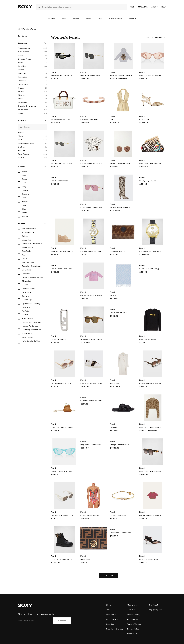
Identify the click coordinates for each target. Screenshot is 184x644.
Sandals (113, 427)
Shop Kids (110, 624)
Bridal (21, 62)
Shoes (76, 18)
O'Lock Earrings (58, 339)
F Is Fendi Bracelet (89, 119)
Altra (20, 136)
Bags (88, 18)
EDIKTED (23, 150)
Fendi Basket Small (119, 313)
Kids (100, 18)
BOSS (21, 140)
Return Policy (133, 619)
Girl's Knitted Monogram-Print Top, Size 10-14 (151, 515)
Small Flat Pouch (118, 251)
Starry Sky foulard (148, 181)
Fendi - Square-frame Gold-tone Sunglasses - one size (122, 163)
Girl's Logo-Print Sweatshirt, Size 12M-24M (92, 295)
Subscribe (62, 621)
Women (52, 18)
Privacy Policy (133, 629)
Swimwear (23, 110)
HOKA (21, 158)
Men (64, 18)
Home (108, 610)
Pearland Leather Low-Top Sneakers (92, 383)
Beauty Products (26, 59)
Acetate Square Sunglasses (92, 339)
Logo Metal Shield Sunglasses (92, 207)
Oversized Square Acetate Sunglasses (151, 383)
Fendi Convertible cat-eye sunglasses (63, 471)
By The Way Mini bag (61, 119)
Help (164, 7)
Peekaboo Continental (120, 533)
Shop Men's (111, 614)
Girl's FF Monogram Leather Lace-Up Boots (63, 559)
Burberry (22, 147)
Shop (132, 7)
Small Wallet (86, 559)
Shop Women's (112, 619)
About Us (131, 610)
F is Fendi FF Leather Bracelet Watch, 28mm (151, 251)
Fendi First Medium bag (150, 163)
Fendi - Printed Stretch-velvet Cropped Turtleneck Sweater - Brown (151, 427)
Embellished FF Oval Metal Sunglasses (63, 163)
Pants (21, 88)
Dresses (22, 73)
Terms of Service (134, 624)
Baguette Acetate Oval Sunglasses (63, 515)
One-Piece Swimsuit (90, 515)
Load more (108, 575)
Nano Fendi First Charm (62, 427)
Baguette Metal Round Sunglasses (92, 75)
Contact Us (132, 634)
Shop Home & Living (114, 629)
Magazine (143, 7)
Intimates (23, 77)
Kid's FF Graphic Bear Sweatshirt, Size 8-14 (122, 75)
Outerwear (23, 84)
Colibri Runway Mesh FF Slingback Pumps (151, 559)
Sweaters (23, 102)
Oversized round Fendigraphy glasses (92, 401)
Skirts (21, 99)
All (19, 29)
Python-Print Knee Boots (122, 207)
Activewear (23, 52)
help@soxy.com (156, 610)
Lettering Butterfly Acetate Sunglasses (63, 383)
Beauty (133, 18)
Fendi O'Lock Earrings (149, 269)
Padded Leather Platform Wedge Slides (63, 251)
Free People (24, 154)
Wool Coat (115, 383)
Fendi (25, 29)
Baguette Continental (91, 445)
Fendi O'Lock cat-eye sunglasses (151, 75)
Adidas (21, 132)
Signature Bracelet (119, 515)
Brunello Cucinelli (26, 143)
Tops (20, 113)
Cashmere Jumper (148, 339)
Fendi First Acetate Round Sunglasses (151, 471)
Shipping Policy (134, 614)
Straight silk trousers (120, 445)
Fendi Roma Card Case (62, 269)
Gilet (112, 119)
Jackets (22, 81)
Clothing (22, 66)
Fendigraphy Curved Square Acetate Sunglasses (63, 75)
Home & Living (115, 18)
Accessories (24, 48)
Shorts (21, 95)
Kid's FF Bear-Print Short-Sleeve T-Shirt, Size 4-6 (92, 163)
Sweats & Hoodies (27, 106)
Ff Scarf (114, 295)
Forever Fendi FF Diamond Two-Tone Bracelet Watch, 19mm (92, 251)
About (154, 7)
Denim (21, 70)
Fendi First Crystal (60, 181)
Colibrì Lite (144, 119)
